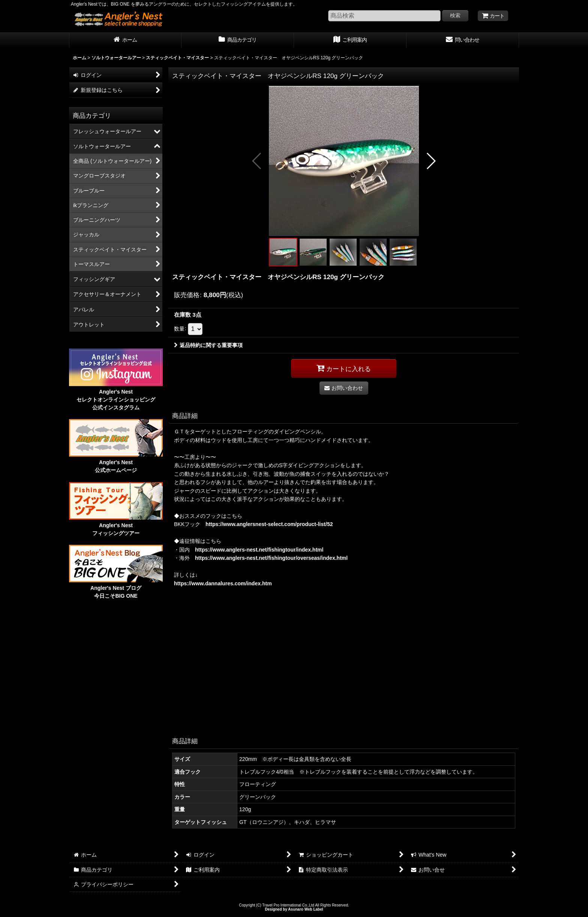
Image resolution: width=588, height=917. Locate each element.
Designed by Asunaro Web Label (294, 909)
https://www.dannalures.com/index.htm (223, 583)
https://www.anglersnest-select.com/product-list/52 (269, 524)
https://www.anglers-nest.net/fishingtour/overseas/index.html (271, 558)
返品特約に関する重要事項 (208, 345)
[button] (257, 161)
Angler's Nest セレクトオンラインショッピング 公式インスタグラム (116, 400)
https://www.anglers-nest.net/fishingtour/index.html (259, 550)
